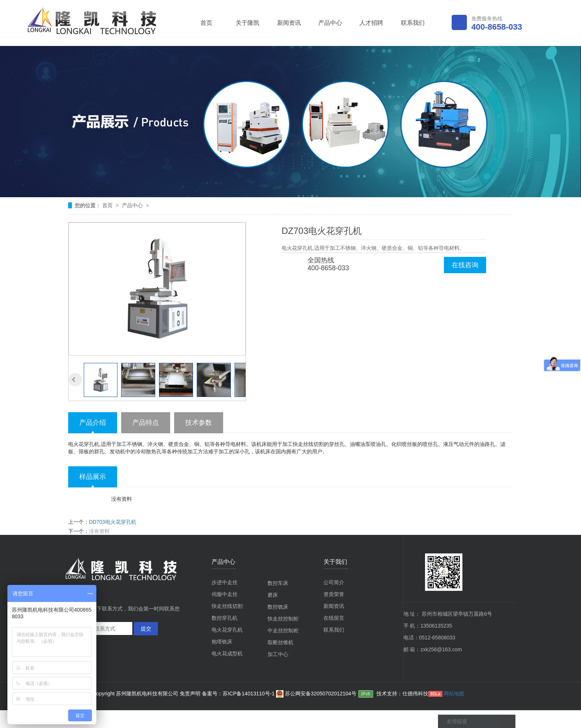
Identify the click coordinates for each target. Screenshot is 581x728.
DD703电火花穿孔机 (113, 522)
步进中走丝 (225, 582)
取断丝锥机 (280, 642)
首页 (206, 23)
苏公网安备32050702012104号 (316, 694)
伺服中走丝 (225, 594)
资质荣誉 (334, 594)
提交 (146, 629)
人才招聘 (371, 23)
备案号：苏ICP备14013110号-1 (239, 694)
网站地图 (454, 694)
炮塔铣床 (222, 642)
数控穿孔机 (225, 618)
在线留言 (334, 618)
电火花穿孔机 (227, 630)
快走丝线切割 (227, 606)
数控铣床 (278, 607)
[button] (75, 380)
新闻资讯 (289, 23)
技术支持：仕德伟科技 (402, 694)
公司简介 (334, 582)
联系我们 (413, 23)
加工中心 (278, 654)
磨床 (273, 595)
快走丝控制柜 (283, 619)
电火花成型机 (227, 653)
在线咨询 (465, 265)
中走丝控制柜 (283, 631)
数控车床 (278, 583)
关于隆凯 (248, 23)
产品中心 (330, 23)
